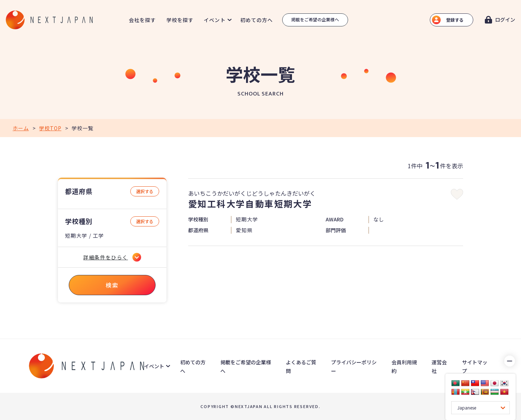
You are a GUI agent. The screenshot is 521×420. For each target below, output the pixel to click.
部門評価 (336, 230)
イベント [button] (215, 20)
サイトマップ (475, 366)
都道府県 (79, 191)
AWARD (334, 219)
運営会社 (439, 366)
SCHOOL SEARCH (260, 94)
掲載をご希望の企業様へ (315, 19)
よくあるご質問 (301, 366)
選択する (145, 191)
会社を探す (143, 20)
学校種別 (79, 221)
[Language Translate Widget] (480, 408)
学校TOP (50, 128)
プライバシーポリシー (354, 366)
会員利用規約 (404, 366)
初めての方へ (257, 20)
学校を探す (180, 20)
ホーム (21, 128)
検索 (112, 285)
